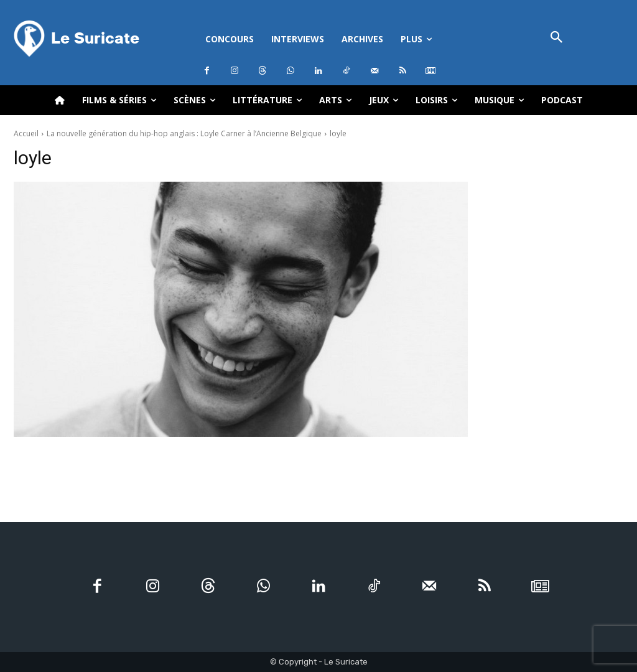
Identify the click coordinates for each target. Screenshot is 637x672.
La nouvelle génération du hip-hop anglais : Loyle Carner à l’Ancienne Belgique (184, 133)
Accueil (26, 133)
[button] (556, 38)
